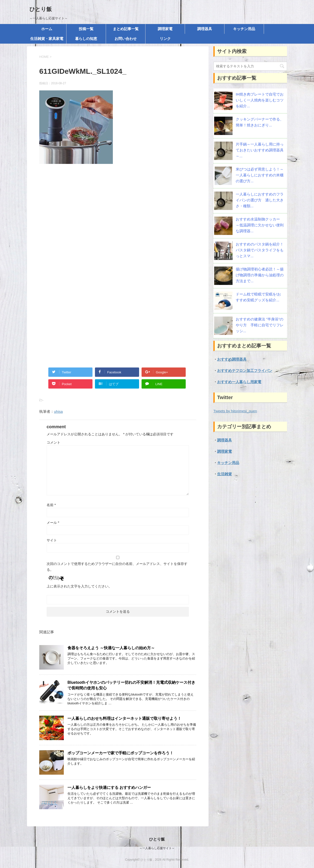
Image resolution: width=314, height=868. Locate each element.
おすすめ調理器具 (232, 359)
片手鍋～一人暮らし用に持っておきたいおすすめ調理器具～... (260, 150)
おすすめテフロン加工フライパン (245, 371)
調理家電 (165, 29)
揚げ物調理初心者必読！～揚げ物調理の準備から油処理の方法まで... (260, 275)
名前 (51, 505)
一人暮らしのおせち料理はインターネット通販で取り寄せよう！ (124, 718)
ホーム (47, 29)
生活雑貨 (224, 474)
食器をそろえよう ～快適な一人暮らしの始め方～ (111, 648)
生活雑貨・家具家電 (47, 39)
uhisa (58, 411)
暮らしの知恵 (86, 39)
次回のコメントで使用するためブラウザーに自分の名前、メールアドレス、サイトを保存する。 (117, 567)
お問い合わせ (126, 39)
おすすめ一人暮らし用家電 (239, 382)
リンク (165, 39)
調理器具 (205, 29)
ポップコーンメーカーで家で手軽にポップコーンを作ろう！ (120, 753)
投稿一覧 (86, 29)
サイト (52, 540)
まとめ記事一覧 (126, 29)
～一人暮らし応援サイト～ (157, 848)
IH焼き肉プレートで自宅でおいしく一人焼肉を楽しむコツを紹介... (260, 100)
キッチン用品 (244, 29)
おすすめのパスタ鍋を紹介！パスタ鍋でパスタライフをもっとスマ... (260, 250)
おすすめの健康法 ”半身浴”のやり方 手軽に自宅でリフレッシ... (260, 325)
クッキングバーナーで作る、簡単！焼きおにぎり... (260, 122)
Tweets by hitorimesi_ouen (235, 411)
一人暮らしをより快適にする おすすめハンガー (109, 788)
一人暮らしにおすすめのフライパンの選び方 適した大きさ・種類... (260, 200)
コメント (53, 442)
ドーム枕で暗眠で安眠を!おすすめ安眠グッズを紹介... (258, 297)
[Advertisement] (118, 221)
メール (53, 523)
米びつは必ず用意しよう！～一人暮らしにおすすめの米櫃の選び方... (260, 175)
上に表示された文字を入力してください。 (79, 586)
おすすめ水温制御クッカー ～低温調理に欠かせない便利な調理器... (260, 225)
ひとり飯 (41, 9)
